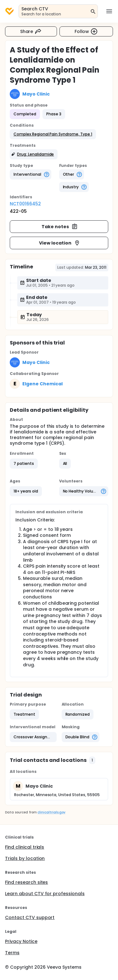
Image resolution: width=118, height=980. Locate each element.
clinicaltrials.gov (51, 812)
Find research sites (26, 882)
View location (60, 243)
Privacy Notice (21, 941)
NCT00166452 (25, 204)
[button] (53, 134)
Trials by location (25, 858)
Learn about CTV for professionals (45, 894)
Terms (12, 953)
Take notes (60, 227)
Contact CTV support (30, 917)
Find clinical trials (25, 847)
